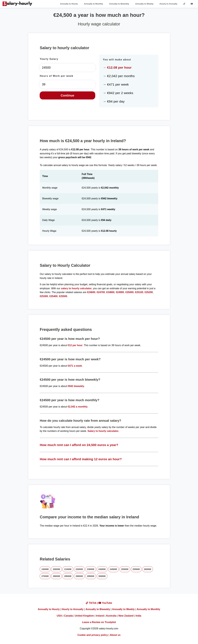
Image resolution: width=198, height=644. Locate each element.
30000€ (102, 576)
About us (115, 635)
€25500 (63, 296)
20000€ (56, 569)
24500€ (114, 569)
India (138, 616)
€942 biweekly (76, 386)
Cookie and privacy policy (93, 635)
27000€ (45, 576)
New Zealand (126, 616)
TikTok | (92, 603)
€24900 (120, 292)
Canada (68, 616)
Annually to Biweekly (119, 4)
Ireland (100, 616)
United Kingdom (84, 616)
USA (59, 616)
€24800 (110, 292)
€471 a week (75, 366)
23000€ (91, 569)
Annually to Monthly (93, 4)
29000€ (79, 576)
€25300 (44, 296)
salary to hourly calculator (76, 288)
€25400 (53, 296)
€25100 (139, 292)
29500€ (91, 576)
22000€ (79, 569)
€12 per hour (75, 345)
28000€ (56, 576)
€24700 (101, 292)
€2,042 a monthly (78, 407)
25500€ (136, 569)
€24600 (91, 292)
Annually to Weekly (144, 4)
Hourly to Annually (168, 4)
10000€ (45, 569)
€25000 (129, 292)
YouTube (105, 603)
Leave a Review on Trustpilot (99, 622)
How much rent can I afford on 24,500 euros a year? (79, 445)
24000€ (102, 569)
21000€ (68, 569)
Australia (111, 616)
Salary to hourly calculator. (103, 431)
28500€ (68, 576)
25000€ (125, 569)
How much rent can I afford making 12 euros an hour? (81, 459)
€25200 (149, 292)
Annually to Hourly (69, 4)
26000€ (148, 569)
